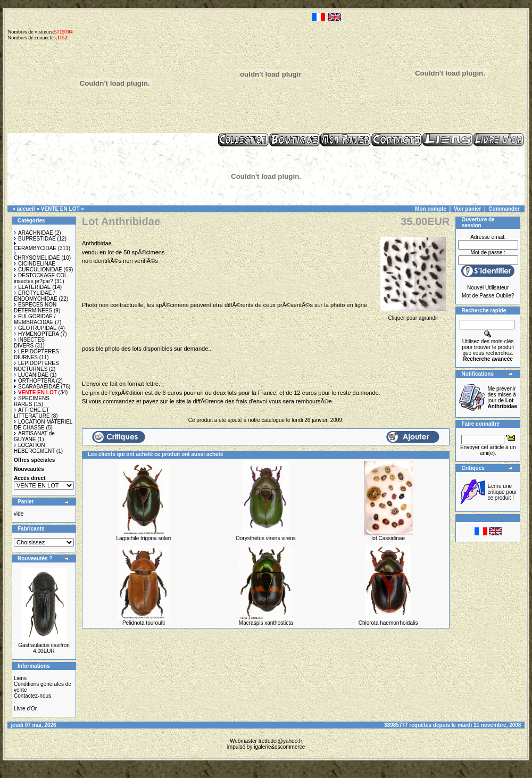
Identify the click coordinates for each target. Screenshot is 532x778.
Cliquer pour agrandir (413, 315)
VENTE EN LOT (60, 209)
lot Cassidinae (388, 538)
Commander (504, 209)
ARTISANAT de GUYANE (34, 436)
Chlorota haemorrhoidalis (388, 623)
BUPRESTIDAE (35, 239)
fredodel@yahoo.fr (280, 741)
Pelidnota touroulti (144, 623)
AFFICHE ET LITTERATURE (32, 413)
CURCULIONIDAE (38, 270)
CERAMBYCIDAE (35, 246)
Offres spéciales (34, 460)
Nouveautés (29, 469)
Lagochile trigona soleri (143, 538)
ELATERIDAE (32, 287)
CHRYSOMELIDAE (37, 256)
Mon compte (431, 209)
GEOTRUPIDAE (35, 328)
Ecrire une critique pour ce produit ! (502, 492)
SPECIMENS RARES (32, 401)
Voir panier (468, 209)
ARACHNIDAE (34, 233)
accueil (26, 209)
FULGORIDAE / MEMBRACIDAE (35, 319)
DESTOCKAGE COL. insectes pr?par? (41, 278)
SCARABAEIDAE (37, 387)
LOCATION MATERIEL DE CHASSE (43, 425)
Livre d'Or (25, 709)
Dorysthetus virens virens (266, 538)
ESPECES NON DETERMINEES (35, 308)
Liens (20, 678)
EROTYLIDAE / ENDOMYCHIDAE (36, 296)
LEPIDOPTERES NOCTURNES (36, 366)
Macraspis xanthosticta (266, 623)
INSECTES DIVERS (29, 343)
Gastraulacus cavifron (44, 645)
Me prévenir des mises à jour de (502, 398)
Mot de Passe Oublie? (488, 296)
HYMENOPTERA (36, 334)
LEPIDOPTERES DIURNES (36, 354)
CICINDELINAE (35, 264)
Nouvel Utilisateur (488, 288)
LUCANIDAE (31, 375)
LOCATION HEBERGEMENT (34, 448)
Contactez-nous (32, 696)
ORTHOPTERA (34, 381)
